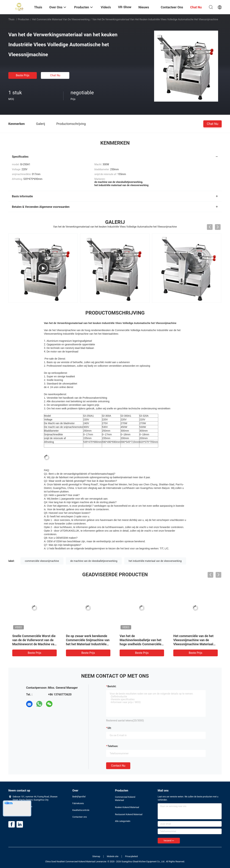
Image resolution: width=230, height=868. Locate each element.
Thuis (11, 19)
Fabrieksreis (78, 803)
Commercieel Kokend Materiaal (125, 799)
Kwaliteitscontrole (81, 810)
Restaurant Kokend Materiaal (129, 814)
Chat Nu (55, 75)
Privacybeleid (131, 856)
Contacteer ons (80, 817)
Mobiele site (113, 856)
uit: (109, 728)
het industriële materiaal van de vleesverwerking (155, 561)
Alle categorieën (123, 821)
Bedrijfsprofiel (79, 797)
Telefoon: (113, 746)
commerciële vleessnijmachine (42, 561)
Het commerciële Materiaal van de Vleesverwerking (61, 19)
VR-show (125, 7)
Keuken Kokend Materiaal (127, 807)
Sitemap (96, 856)
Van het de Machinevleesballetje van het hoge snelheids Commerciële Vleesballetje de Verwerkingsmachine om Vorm (142, 644)
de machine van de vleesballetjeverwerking (94, 561)
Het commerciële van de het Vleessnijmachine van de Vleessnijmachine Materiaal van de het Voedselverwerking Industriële (195, 644)
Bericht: (112, 686)
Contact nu (118, 766)
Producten (24, 19)
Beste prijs (23, 75)
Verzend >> (169, 841)
